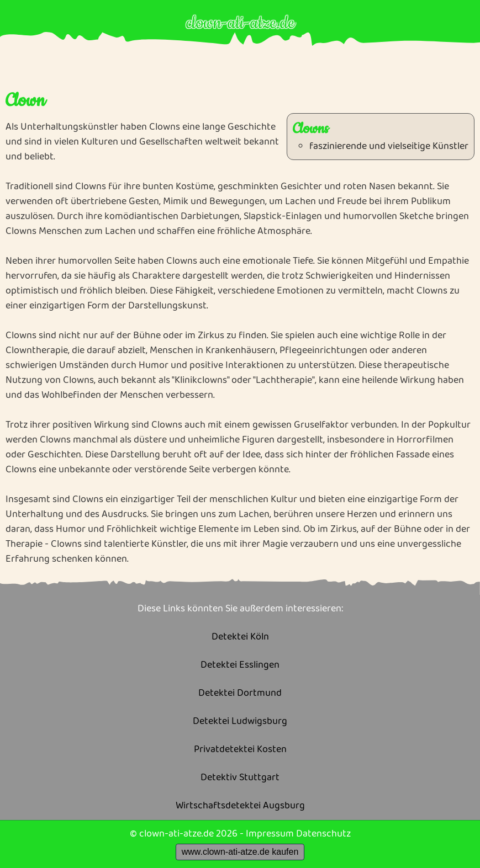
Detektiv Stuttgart (240, 778)
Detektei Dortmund (240, 693)
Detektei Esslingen (240, 665)
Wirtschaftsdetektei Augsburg (240, 806)
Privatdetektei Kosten (240, 750)
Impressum (270, 834)
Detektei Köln (240, 637)
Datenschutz (323, 834)
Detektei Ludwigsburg (240, 721)
